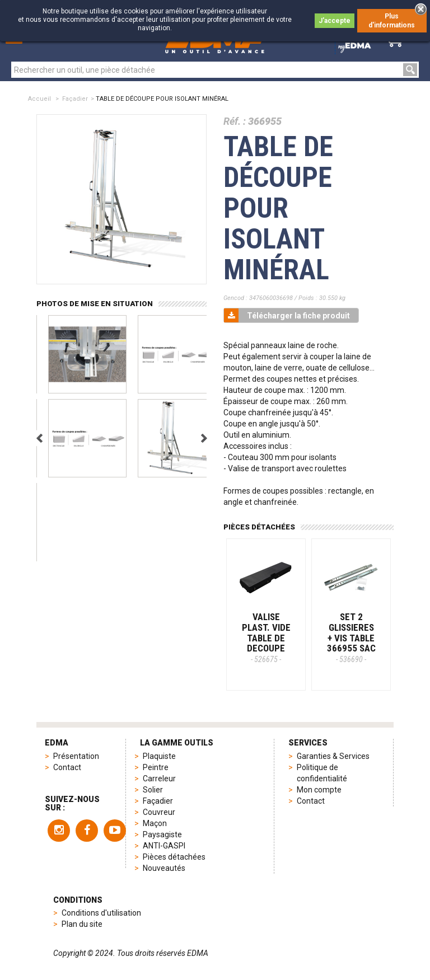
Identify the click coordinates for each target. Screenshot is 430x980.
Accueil (39, 99)
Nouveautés (164, 868)
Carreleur (159, 779)
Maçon (155, 823)
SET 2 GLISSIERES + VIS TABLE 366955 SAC (351, 637)
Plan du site (82, 924)
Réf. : (235, 121)
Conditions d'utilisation (101, 913)
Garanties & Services (333, 756)
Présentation (76, 756)
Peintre (156, 767)
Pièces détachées (174, 857)
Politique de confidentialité (322, 773)
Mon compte (319, 790)
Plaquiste (159, 756)
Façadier (75, 99)
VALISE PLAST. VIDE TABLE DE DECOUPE (266, 637)
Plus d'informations (392, 21)
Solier (153, 790)
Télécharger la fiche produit (287, 315)
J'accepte (335, 21)
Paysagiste (162, 834)
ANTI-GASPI (164, 846)
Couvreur (159, 812)
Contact (67, 767)
